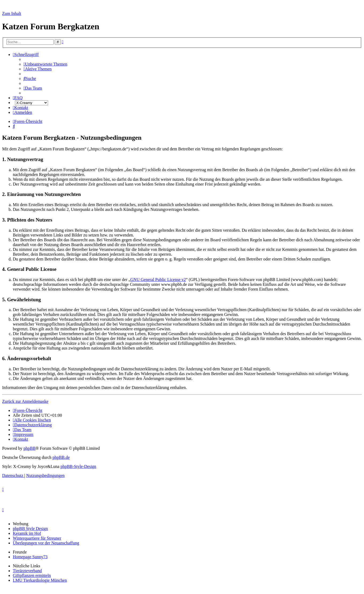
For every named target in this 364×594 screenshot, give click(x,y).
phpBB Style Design (30, 529)
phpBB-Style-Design (78, 466)
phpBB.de (61, 457)
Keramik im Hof (27, 533)
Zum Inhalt (12, 13)
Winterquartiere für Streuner (37, 538)
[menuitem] (45, 64)
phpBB (29, 448)
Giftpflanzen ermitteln (32, 575)
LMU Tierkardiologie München (40, 580)
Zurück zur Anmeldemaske (25, 401)
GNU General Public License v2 (158, 280)
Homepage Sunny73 (30, 557)
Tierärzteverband (27, 571)
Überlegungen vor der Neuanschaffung (46, 543)
